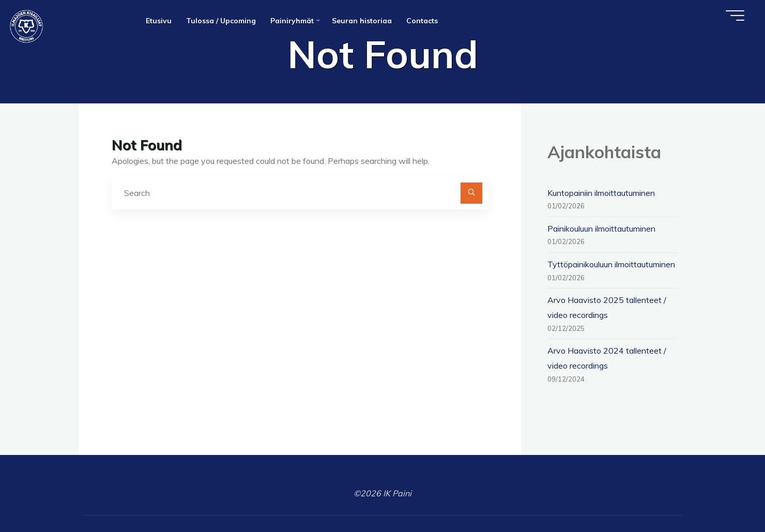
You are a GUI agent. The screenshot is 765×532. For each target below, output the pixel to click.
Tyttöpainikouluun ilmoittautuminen (611, 264)
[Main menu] (735, 16)
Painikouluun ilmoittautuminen (601, 229)
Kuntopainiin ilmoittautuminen (601, 193)
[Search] (471, 193)
